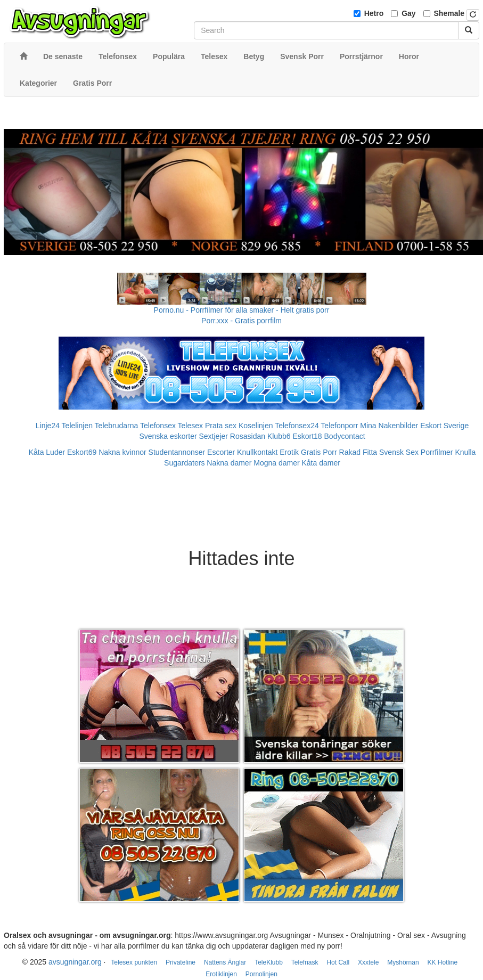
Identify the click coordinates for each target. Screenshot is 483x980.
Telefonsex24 (297, 426)
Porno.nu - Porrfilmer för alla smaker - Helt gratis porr (242, 310)
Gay (408, 13)
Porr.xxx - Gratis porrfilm (241, 321)
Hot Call (338, 962)
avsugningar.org (75, 962)
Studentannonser (177, 452)
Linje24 (48, 426)
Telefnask (305, 962)
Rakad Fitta (358, 452)
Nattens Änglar (225, 962)
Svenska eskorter (168, 436)
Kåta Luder (47, 452)
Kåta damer (321, 463)
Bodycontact (345, 436)
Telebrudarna (117, 426)
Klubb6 (279, 436)
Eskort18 (307, 436)
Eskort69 (82, 452)
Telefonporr (339, 426)
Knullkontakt (257, 452)
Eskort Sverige (444, 426)
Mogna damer (276, 463)
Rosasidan (248, 436)
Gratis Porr (319, 452)
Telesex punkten (134, 962)
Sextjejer (213, 436)
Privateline (181, 962)
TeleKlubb (269, 962)
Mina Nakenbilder (389, 426)
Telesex (190, 426)
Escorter (221, 452)
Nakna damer (229, 463)
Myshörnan (403, 962)
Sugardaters (184, 463)
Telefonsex (158, 426)
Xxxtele (368, 962)
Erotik (289, 452)
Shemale (449, 13)
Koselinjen (256, 426)
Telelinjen (77, 426)
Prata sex (221, 426)
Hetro (374, 13)
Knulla (465, 452)
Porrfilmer (437, 452)
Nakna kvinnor (122, 452)
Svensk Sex (399, 452)
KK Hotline (442, 962)
